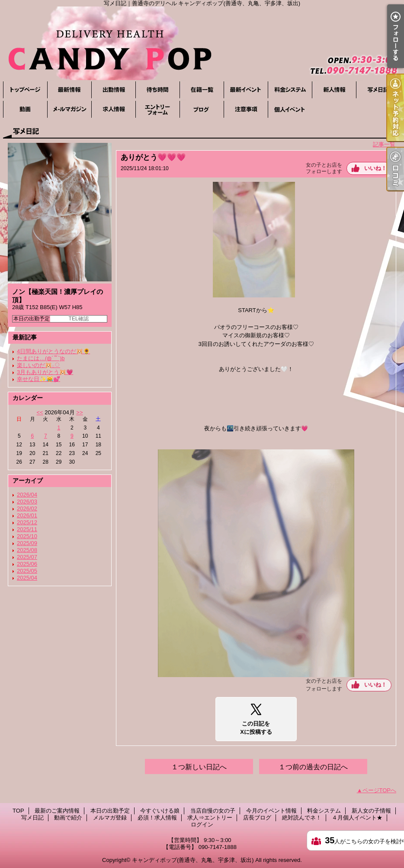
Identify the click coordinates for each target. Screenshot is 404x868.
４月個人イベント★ (290, 109)
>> (79, 412)
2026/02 (27, 508)
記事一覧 (384, 144)
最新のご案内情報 (69, 90)
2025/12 (27, 522)
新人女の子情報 (334, 90)
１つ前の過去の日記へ (313, 767)
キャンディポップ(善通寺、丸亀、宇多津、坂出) (193, 860)
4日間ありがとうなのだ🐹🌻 (53, 351)
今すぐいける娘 (157, 90)
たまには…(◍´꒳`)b (41, 358)
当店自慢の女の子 (202, 90)
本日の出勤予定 (113, 90)
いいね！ (375, 168)
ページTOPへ (380, 790)
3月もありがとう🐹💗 (45, 372)
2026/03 (27, 502)
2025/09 (27, 543)
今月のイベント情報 (246, 90)
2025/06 (27, 564)
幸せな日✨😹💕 (38, 379)
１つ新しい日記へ (199, 767)
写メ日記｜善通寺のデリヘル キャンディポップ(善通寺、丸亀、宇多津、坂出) (202, 43)
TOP (25, 90)
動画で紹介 (25, 109)
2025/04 (27, 578)
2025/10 (27, 536)
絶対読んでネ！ (246, 109)
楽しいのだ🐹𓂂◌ (38, 365)
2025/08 (27, 550)
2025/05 (27, 571)
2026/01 (27, 515)
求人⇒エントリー (157, 109)
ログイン (202, 824)
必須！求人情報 (113, 109)
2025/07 (27, 557)
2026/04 (27, 495)
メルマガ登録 (69, 109)
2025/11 (27, 529)
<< (40, 412)
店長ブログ (202, 109)
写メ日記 (378, 90)
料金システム (290, 90)
